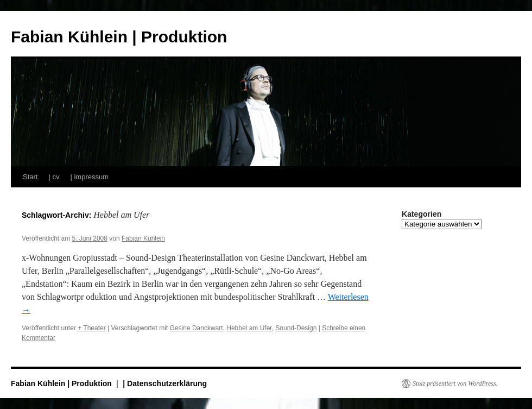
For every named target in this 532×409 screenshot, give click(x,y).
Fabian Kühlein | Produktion (119, 37)
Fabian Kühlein (143, 238)
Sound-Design (296, 328)
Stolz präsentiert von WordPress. (455, 383)
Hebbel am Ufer (249, 328)
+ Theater (91, 328)
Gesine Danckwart (197, 328)
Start (30, 177)
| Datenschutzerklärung (165, 383)
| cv (54, 177)
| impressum (89, 177)
